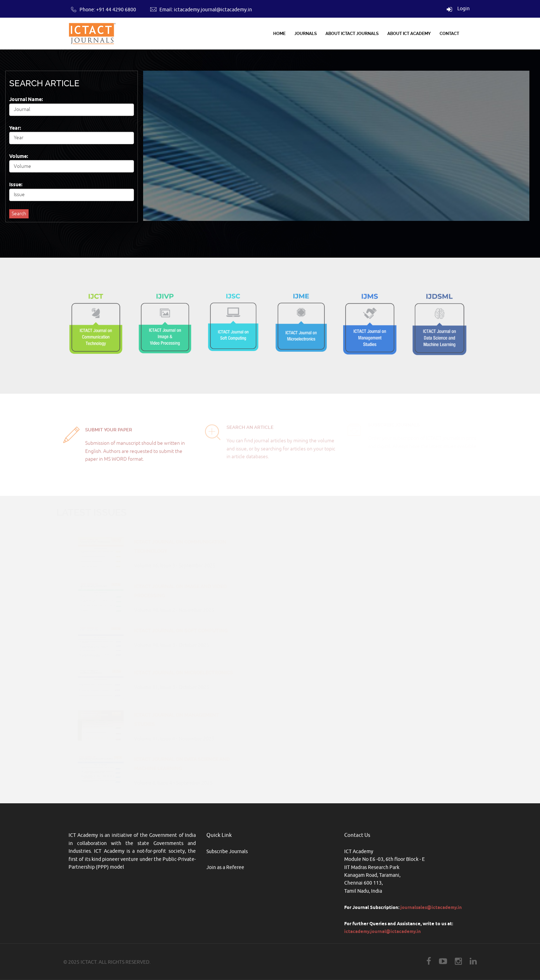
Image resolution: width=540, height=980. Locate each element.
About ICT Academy (409, 34)
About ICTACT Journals (352, 34)
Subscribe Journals (227, 852)
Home (279, 34)
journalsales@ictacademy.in (431, 907)
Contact (449, 34)
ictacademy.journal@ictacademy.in (213, 10)
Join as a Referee (225, 867)
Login (458, 9)
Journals (306, 34)
